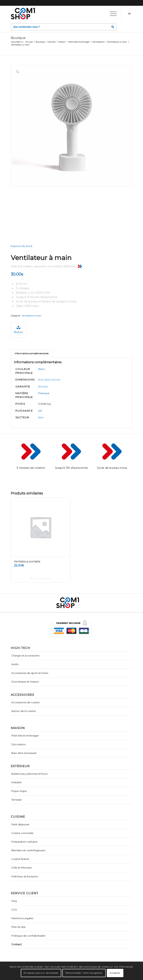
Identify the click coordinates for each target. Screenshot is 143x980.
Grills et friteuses (21, 868)
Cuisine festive (20, 859)
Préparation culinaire (24, 842)
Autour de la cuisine (24, 711)
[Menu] (111, 14)
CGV (14, 910)
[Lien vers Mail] (129, 14)
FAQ (14, 901)
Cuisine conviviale (22, 833)
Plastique (44, 393)
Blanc (42, 369)
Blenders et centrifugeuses (28, 850)
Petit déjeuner (20, 824)
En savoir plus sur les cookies (41, 973)
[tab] (32, 354)
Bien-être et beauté (24, 753)
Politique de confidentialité (28, 936)
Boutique (18, 38)
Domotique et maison (25, 682)
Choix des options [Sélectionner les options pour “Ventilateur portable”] (41, 578)
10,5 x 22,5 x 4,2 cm (49, 380)
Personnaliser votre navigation (84, 973)
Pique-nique (19, 791)
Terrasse (16, 800)
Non (41, 417)
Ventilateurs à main (32, 316)
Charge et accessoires (25, 656)
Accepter (115, 973)
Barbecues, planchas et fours (29, 774)
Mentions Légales (22, 918)
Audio (15, 664)
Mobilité (16, 782)
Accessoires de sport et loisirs (30, 673)
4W (40, 411)
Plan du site (18, 927)
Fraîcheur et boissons (25, 876)
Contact (16, 944)
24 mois (43, 386)
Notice (18, 330)
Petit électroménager (25, 736)
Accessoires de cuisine (26, 702)
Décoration (18, 744)
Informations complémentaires (32, 353)
